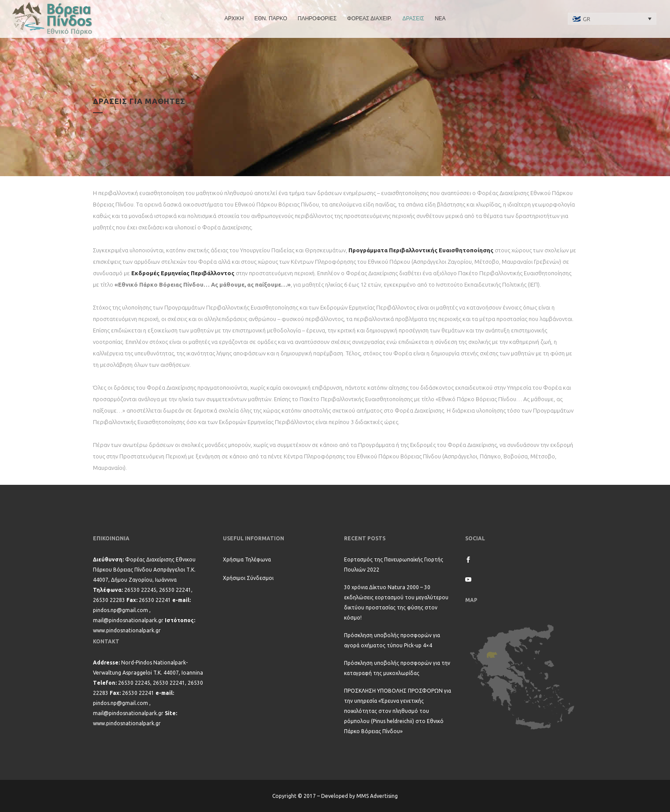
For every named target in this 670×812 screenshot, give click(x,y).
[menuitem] (612, 18)
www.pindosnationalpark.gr (127, 630)
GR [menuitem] (587, 19)
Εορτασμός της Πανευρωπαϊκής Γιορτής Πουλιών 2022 (394, 565)
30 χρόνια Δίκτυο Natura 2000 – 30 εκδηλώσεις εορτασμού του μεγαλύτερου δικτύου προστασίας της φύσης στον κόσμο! (396, 602)
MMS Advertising (377, 796)
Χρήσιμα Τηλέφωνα (247, 559)
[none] (612, 18)
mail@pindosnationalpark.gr (128, 620)
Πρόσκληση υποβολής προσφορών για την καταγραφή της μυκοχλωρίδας (397, 668)
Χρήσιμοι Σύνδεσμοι (248, 578)
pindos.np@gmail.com (120, 610)
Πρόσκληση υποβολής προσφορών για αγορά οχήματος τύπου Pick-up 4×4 (392, 640)
